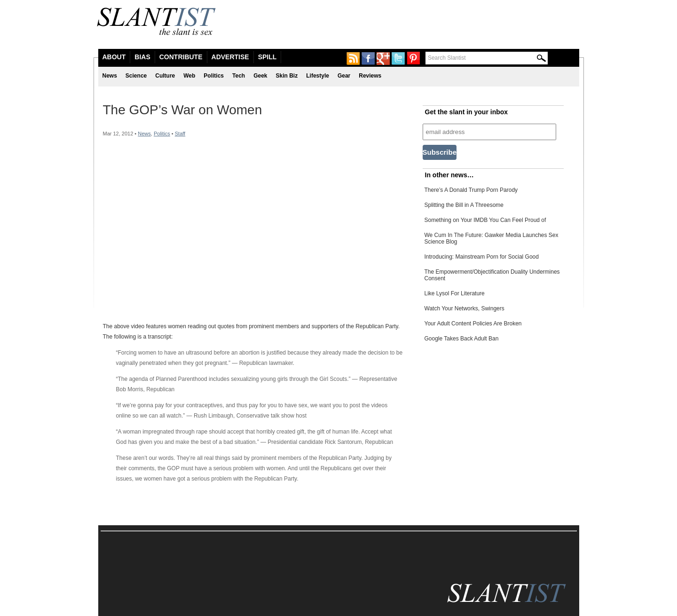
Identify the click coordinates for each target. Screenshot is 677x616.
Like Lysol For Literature (455, 293)
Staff (180, 134)
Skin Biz (287, 76)
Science (136, 76)
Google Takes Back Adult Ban (462, 339)
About (114, 57)
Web (189, 76)
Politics (214, 76)
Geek (260, 76)
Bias (142, 57)
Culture (165, 76)
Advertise (230, 57)
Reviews (370, 76)
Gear (344, 76)
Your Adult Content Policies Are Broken (473, 324)
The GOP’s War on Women (183, 110)
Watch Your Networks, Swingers (464, 308)
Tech (239, 76)
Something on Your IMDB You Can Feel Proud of (485, 220)
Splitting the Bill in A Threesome (464, 205)
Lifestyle (318, 76)
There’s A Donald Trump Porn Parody (471, 190)
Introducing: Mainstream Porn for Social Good (482, 257)
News (110, 76)
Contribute (181, 57)
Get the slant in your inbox (467, 112)
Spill (268, 57)
